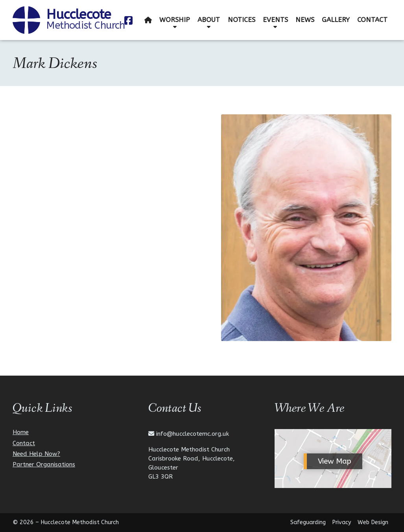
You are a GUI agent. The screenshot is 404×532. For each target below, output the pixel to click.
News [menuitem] (305, 20)
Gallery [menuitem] (336, 20)
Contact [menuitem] (372, 20)
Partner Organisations (44, 465)
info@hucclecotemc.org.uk (193, 434)
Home (21, 432)
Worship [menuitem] (175, 20)
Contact (24, 443)
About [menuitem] (209, 20)
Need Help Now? (36, 454)
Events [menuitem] (275, 20)
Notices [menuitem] (242, 20)
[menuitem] (148, 20)
